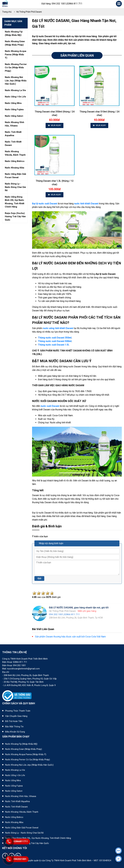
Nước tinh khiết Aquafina (17, 801)
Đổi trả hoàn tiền (14, 721)
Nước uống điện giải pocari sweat (15, 176)
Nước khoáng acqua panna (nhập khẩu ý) (16, 54)
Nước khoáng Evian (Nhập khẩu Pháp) (24, 749)
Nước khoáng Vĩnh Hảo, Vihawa (21, 796)
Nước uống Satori (14, 791)
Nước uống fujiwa (14, 109)
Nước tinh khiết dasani (13, 143)
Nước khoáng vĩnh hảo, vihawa (14, 124)
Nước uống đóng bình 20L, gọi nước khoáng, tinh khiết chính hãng (38, 838)
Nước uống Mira (13, 780)
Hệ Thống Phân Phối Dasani (29, 12)
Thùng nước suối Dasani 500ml (55, 341)
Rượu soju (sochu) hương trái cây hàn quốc (15, 217)
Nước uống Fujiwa (14, 786)
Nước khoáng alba (14, 168)
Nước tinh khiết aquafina (13, 134)
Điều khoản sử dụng (15, 732)
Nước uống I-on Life (15, 775)
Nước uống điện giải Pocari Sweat (22, 828)
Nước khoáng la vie (15, 90)
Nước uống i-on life (15, 97)
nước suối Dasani (50, 406)
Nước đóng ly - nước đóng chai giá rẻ (15, 187)
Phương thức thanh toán (18, 711)
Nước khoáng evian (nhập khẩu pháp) (15, 43)
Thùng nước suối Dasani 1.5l (53, 345)
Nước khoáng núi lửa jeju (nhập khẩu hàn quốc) (16, 81)
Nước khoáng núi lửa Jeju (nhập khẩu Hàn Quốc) (29, 765)
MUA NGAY (54, 125)
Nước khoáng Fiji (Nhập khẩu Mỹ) (21, 744)
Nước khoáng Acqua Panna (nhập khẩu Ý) (26, 754)
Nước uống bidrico (15, 161)
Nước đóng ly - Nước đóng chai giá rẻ (24, 833)
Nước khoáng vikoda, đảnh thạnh (15, 153)
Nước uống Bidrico (14, 817)
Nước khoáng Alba (14, 822)
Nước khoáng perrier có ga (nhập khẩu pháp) (16, 68)
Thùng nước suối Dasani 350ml (55, 338)
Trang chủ (7, 12)
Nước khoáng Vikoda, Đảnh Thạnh (22, 812)
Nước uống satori (14, 116)
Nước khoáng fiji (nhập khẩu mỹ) (14, 33)
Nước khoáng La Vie (15, 770)
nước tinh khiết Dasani (86, 204)
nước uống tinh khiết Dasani (58, 328)
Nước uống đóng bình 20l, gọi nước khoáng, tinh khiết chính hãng (15, 202)
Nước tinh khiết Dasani (16, 807)
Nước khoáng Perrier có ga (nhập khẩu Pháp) (28, 760)
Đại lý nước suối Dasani (45, 204)
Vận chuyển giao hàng (16, 716)
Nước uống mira (13, 103)
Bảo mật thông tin (14, 727)
